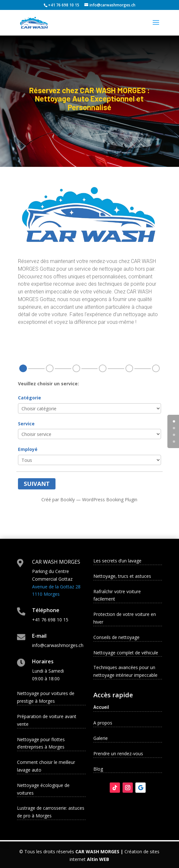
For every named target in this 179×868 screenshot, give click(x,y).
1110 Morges (46, 594)
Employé (28, 449)
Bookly (68, 500)
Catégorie (30, 398)
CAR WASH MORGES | (99, 852)
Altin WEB (98, 859)
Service (26, 424)
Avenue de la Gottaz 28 (56, 587)
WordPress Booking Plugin (110, 500)
